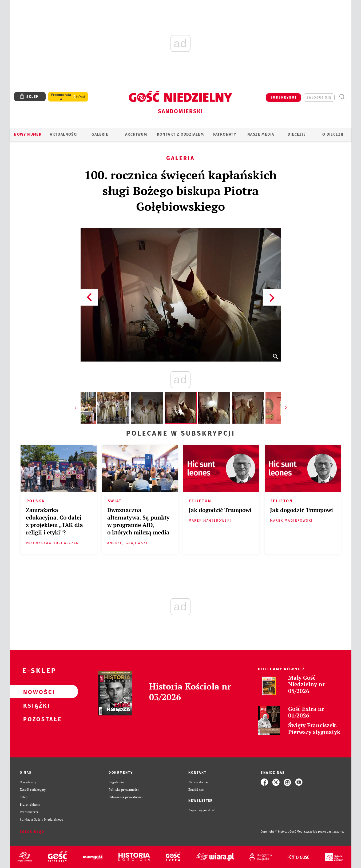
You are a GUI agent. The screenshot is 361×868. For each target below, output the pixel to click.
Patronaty (225, 134)
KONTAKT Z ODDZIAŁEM (180, 134)
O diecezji (333, 134)
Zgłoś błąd (32, 832)
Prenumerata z (61, 97)
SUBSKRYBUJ (283, 98)
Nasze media (261, 134)
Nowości (35, 692)
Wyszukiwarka (342, 97)
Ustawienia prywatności (126, 797)
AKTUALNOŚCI (64, 134)
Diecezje (297, 134)
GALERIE (100, 134)
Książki (35, 705)
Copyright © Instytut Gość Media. (283, 832)
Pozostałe (35, 719)
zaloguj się (319, 98)
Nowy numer (28, 134)
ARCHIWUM (136, 134)
